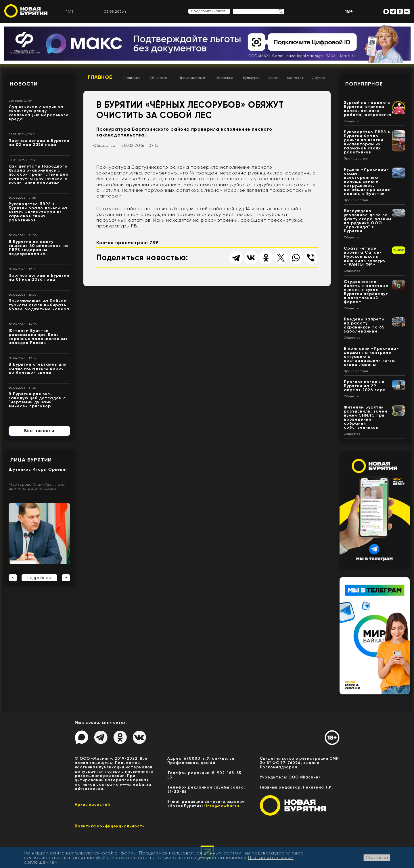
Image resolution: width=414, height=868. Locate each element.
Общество (159, 78)
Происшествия (192, 78)
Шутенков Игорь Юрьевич (38, 469)
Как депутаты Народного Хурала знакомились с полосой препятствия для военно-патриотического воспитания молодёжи (38, 174)
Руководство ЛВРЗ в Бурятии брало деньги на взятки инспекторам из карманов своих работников (38, 212)
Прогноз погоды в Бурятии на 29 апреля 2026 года (365, 386)
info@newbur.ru (223, 806)
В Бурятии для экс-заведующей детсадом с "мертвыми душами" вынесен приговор (37, 400)
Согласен (377, 857)
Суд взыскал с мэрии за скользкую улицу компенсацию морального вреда (39, 113)
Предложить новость (209, 11)
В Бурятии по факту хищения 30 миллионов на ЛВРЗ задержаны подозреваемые (38, 248)
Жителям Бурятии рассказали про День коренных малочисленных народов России (38, 337)
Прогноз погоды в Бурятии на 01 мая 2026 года (39, 277)
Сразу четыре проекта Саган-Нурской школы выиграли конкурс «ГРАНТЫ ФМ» (365, 256)
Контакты (295, 78)
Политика (132, 78)
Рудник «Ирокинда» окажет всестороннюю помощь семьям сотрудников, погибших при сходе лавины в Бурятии (367, 182)
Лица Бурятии (31, 460)
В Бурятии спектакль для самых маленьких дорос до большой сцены (38, 368)
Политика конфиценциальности (110, 826)
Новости (24, 84)
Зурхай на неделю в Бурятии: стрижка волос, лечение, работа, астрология (368, 109)
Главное (100, 77)
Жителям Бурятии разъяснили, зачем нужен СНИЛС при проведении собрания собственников (366, 417)
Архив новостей (92, 805)
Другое (319, 78)
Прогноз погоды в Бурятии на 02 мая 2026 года (39, 143)
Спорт (273, 78)
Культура (251, 78)
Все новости (39, 431)
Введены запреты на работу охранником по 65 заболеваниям (364, 325)
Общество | (106, 145)
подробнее (39, 578)
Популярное (364, 84)
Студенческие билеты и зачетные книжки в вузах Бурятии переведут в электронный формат (366, 292)
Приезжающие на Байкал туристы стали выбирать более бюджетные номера (39, 305)
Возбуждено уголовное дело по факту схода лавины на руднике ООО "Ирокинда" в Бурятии (368, 221)
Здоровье (225, 78)
